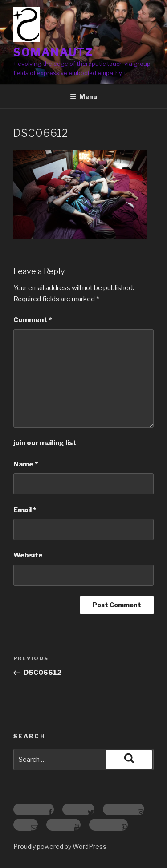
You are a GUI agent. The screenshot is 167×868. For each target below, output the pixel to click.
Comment (33, 320)
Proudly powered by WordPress (60, 846)
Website (28, 555)
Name (26, 464)
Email (25, 510)
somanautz (53, 52)
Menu (83, 97)
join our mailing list (45, 443)
